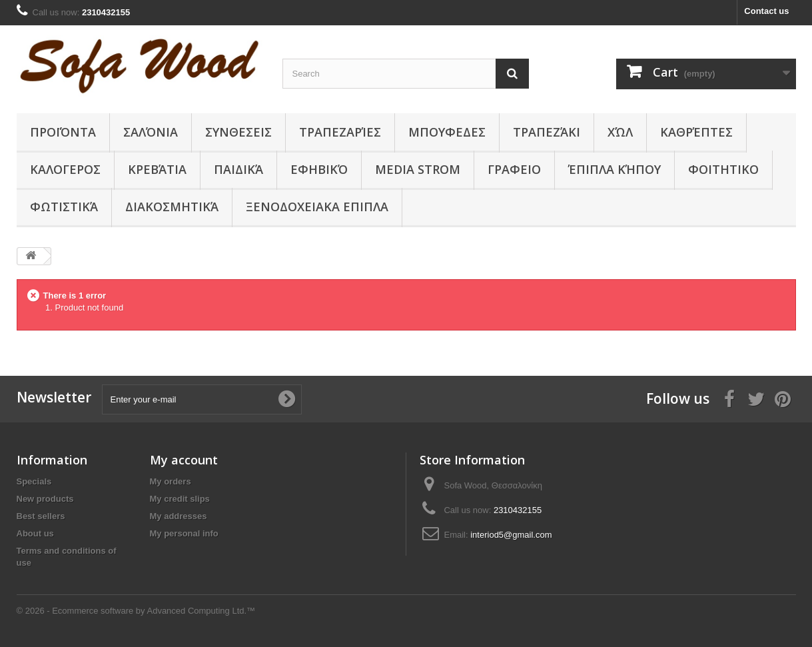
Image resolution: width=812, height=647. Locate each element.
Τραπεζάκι (547, 132)
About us (35, 533)
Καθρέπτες (696, 132)
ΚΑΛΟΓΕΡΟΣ (65, 169)
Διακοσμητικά (172, 207)
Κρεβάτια (157, 169)
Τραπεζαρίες (340, 132)
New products (45, 499)
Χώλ (620, 132)
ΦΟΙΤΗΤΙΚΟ (723, 169)
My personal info (184, 533)
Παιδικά (238, 169)
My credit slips (180, 499)
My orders (171, 481)
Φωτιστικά (64, 207)
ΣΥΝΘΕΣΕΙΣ (238, 132)
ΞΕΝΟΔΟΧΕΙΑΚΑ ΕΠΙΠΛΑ (317, 207)
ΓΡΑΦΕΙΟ (514, 169)
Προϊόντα (63, 132)
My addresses (179, 516)
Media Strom (418, 169)
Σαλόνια (151, 132)
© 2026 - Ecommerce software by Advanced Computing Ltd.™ (136, 611)
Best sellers (41, 516)
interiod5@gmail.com (511, 535)
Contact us (766, 11)
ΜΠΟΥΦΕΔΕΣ (447, 132)
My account (184, 460)
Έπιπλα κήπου (614, 169)
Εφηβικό (319, 169)
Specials (34, 481)
